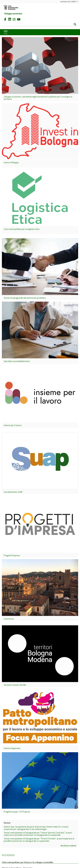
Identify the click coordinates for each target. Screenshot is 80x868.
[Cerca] (39, 25)
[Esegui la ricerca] (75, 24)
